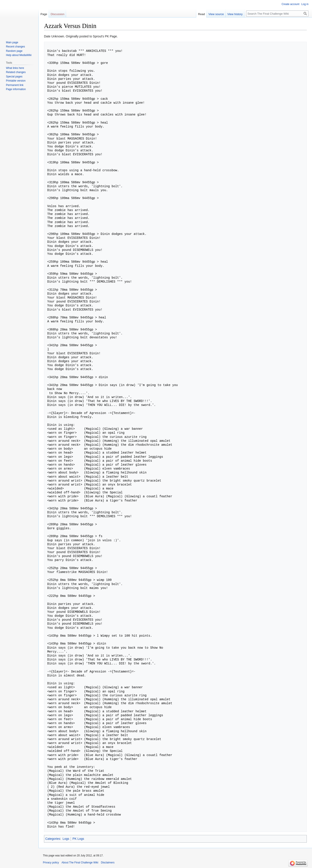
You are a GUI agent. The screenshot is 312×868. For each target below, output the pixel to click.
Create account (290, 4)
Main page (12, 42)
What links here (15, 68)
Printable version (16, 81)
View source (216, 14)
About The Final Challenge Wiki (80, 863)
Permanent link (15, 85)
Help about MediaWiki (19, 55)
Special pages (14, 77)
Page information (16, 89)
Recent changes (15, 47)
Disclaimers (108, 863)
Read (201, 14)
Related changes (16, 72)
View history (235, 14)
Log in (305, 4)
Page (44, 14)
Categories (53, 839)
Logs (66, 839)
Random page (14, 51)
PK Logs (78, 839)
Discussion (57, 14)
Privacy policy (51, 863)
